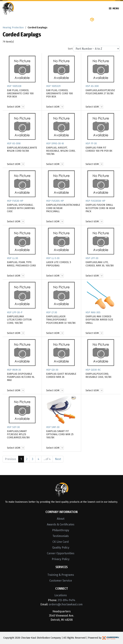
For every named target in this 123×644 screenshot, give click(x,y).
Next (58, 459)
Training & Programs (61, 575)
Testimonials (61, 536)
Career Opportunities (61, 553)
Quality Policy (61, 548)
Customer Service (61, 581)
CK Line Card (61, 542)
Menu (114, 8)
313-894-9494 (66, 600)
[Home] (8, 8)
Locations (61, 595)
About (61, 519)
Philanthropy (61, 530)
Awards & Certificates (61, 524)
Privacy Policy (61, 559)
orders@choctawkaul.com (66, 604)
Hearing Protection (13, 28)
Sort (70, 49)
